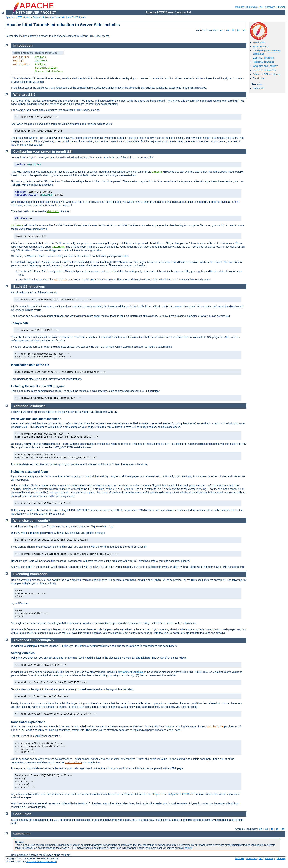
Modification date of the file (30, 365)
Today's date (20, 323)
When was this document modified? (36, 419)
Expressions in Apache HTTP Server (174, 794)
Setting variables (23, 653)
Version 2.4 (58, 17)
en (222, 30)
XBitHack (41, 61)
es (228, 30)
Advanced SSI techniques (266, 74)
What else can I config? (265, 66)
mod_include (21, 57)
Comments (259, 88)
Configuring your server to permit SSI (43, 152)
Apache (10, 17)
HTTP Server (23, 17)
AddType (40, 64)
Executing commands (264, 70)
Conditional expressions (28, 722)
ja (238, 30)
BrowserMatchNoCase (49, 71)
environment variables (130, 672)
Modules (240, 7)
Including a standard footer (30, 472)
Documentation (41, 17)
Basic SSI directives (263, 58)
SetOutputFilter (47, 68)
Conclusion (259, 78)
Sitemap (281, 7)
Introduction (259, 43)
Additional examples (263, 62)
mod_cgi (18, 61)
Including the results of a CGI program (38, 386)
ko (244, 30)
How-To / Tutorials (76, 17)
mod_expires (21, 64)
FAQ (261, 7)
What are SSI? (261, 47)
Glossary (270, 7)
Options (40, 57)
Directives (251, 7)
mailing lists (186, 848)
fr (233, 30)
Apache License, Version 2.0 (41, 861)
